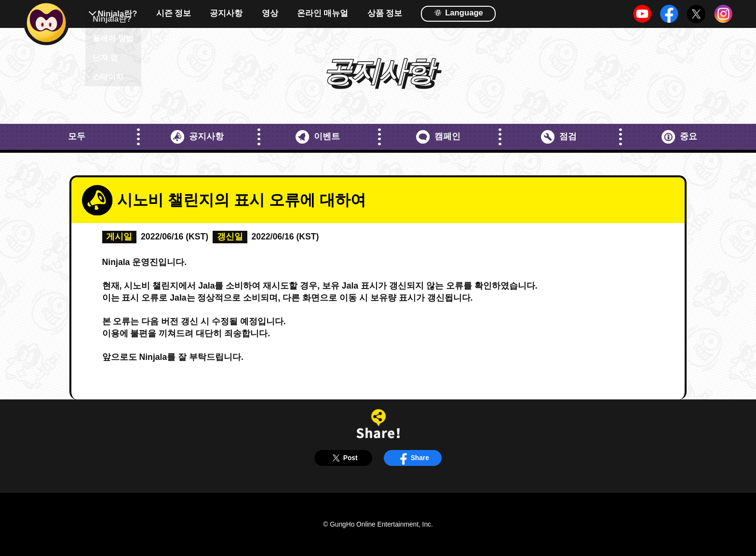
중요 (679, 137)
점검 (559, 137)
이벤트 (317, 137)
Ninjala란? (118, 14)
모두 (77, 136)
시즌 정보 (174, 14)
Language (459, 12)
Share (413, 458)
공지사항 (226, 14)
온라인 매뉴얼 (323, 14)
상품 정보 (385, 14)
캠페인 (438, 137)
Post (343, 458)
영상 (270, 14)
